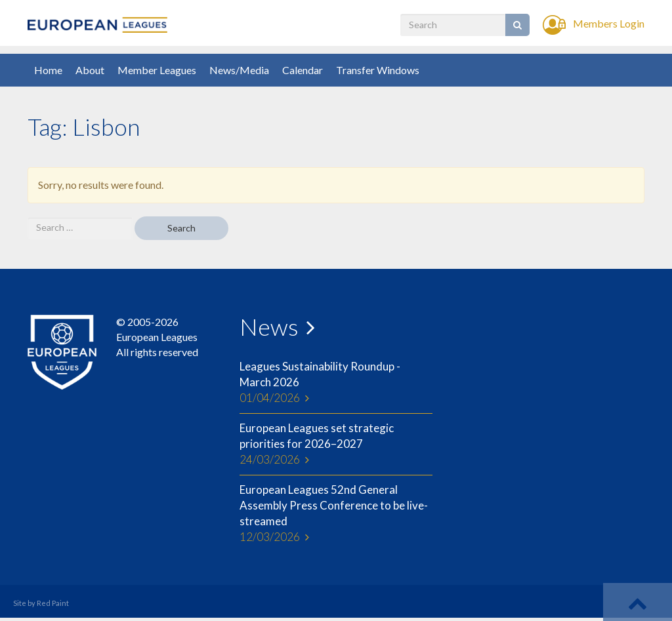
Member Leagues (157, 70)
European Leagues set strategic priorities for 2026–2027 (336, 445)
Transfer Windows (378, 70)
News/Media (239, 70)
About (90, 70)
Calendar (303, 70)
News (269, 327)
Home (48, 70)
